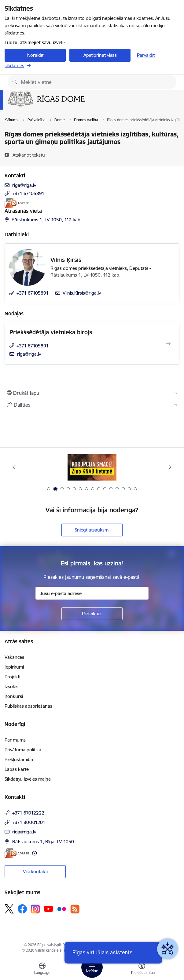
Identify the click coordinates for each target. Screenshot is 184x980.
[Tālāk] (170, 467)
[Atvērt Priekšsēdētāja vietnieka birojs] (168, 344)
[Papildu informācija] (34, 853)
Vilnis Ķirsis (66, 260)
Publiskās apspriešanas (28, 706)
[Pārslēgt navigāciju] (92, 967)
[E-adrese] (17, 203)
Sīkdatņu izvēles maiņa (28, 779)
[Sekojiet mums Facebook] (22, 909)
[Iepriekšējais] (14, 467)
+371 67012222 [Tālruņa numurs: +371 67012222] (28, 813)
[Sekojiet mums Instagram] (35, 909)
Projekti (12, 677)
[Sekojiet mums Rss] (75, 909)
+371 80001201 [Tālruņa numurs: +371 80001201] (29, 822)
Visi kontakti (35, 871)
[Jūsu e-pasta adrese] (92, 593)
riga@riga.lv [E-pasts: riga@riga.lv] (24, 185)
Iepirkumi (14, 667)
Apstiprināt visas (100, 55)
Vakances (14, 657)
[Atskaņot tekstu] (29, 155)
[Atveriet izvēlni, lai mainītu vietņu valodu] (42, 969)
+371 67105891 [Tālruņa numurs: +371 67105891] (28, 193)
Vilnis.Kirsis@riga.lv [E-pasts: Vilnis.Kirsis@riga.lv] (82, 293)
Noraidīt (35, 55)
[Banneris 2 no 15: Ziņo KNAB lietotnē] (92, 467)
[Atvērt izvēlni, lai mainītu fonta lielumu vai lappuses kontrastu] (142, 969)
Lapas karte (17, 769)
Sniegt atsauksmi (92, 530)
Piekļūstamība (19, 759)
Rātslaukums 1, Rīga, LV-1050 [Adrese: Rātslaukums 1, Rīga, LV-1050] (43, 842)
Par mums (15, 740)
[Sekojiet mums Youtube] (49, 909)
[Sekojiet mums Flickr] (62, 909)
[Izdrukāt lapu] (92, 393)
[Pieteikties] (92, 614)
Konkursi (14, 696)
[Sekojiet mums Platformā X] (9, 909)
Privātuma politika (23, 750)
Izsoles (11, 686)
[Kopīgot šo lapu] (92, 405)
